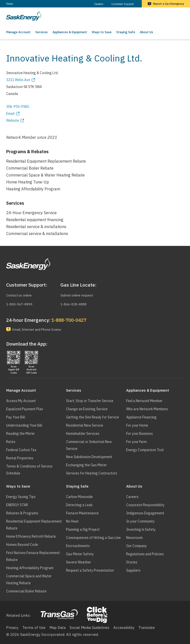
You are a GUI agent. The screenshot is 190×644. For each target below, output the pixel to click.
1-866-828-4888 (75, 303)
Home (10, 4)
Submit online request (79, 294)
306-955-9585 (18, 107)
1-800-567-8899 (21, 303)
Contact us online (21, 294)
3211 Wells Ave (18, 80)
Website (13, 120)
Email (10, 114)
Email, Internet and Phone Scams (41, 329)
